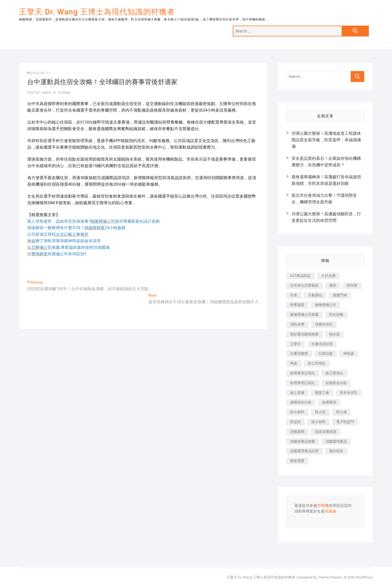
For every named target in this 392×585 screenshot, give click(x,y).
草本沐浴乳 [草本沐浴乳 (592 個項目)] (349, 393)
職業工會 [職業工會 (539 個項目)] (322, 393)
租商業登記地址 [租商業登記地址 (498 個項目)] (303, 373)
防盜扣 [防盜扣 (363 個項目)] (295, 422)
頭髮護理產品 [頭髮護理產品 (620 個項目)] (336, 441)
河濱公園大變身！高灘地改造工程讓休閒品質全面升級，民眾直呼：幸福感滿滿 (326, 140)
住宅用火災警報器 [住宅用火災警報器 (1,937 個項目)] (304, 285)
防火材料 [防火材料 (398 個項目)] (297, 412)
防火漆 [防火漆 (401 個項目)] (342, 412)
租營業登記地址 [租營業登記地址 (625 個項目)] (303, 383)
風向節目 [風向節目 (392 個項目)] (336, 451)
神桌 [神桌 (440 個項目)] (294, 363)
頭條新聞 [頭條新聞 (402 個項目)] (297, 432)
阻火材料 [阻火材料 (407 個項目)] (318, 422)
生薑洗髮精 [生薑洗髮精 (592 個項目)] (299, 353)
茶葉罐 (330, 512)
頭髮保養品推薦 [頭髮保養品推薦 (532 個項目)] (303, 441)
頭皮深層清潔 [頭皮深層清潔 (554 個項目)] (326, 432)
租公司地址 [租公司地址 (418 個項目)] (317, 363)
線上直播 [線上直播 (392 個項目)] (297, 393)
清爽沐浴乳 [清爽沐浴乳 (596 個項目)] (324, 324)
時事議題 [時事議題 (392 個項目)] (297, 305)
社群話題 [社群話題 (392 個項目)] (326, 353)
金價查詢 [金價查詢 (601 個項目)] (329, 402)
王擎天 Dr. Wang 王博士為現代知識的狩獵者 (97, 12)
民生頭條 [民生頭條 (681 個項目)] (336, 315)
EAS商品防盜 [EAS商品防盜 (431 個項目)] (300, 276)
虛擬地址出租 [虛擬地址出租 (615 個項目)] (301, 402)
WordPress (364, 577)
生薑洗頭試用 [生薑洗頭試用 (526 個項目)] (322, 344)
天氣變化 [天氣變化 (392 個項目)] (315, 295)
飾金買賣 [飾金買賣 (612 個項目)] (297, 461)
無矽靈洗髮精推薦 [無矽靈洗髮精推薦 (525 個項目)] (304, 334)
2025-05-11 (39, 73)
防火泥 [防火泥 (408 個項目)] (320, 412)
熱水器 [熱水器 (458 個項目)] (334, 334)
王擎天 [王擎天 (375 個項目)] (295, 344)
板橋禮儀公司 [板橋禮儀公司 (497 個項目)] (326, 305)
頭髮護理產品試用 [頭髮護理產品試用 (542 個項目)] (304, 451)
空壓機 (323, 506)
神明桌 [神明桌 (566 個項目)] (349, 353)
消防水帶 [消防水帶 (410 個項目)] (297, 324)
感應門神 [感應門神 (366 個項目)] (340, 295)
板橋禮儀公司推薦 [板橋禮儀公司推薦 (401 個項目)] (304, 315)
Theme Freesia (330, 577)
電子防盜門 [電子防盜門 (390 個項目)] (345, 422)
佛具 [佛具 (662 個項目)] (333, 285)
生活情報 (64, 93)
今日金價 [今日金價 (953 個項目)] (328, 276)
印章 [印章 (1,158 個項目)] (294, 295)
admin (45, 93)
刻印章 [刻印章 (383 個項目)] (352, 285)
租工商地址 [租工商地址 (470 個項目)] (334, 373)
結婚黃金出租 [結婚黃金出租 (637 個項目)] (336, 383)
